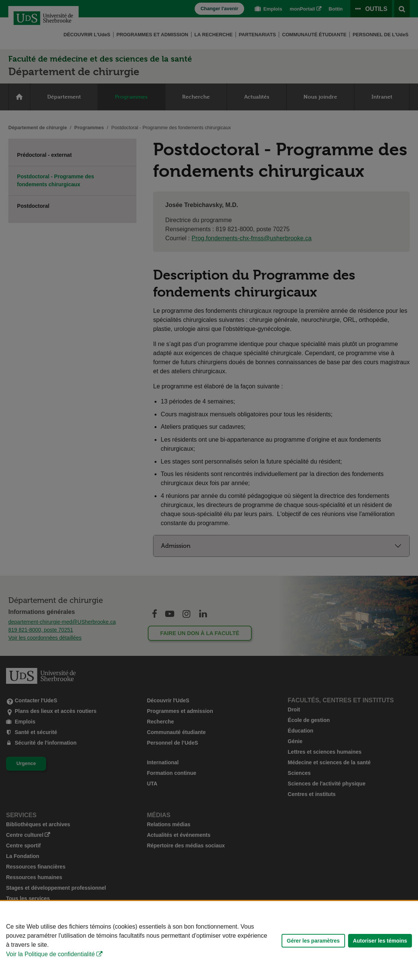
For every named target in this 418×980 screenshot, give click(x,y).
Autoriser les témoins (380, 941)
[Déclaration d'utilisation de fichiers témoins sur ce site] (209, 941)
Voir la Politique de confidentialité (50, 954)
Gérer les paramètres (313, 941)
